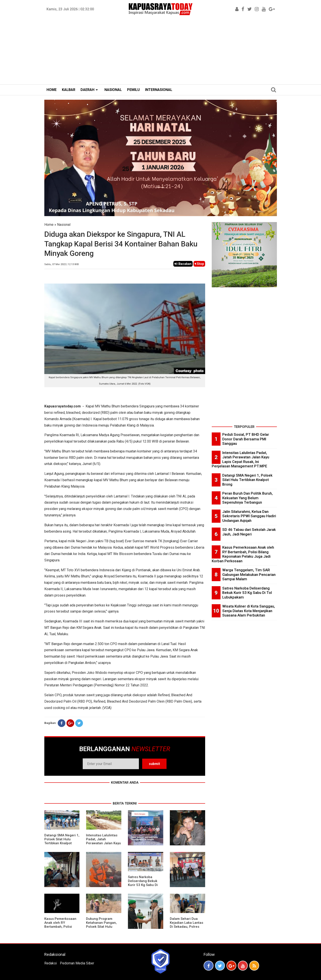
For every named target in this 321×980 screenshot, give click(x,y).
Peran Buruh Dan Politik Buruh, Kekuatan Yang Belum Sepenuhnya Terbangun (247, 498)
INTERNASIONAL (159, 90)
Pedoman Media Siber (77, 963)
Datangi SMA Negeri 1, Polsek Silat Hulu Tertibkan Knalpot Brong (62, 841)
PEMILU (133, 90)
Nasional (64, 225)
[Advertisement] (161, 51)
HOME (52, 90)
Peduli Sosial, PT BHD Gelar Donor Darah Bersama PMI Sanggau (246, 439)
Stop (199, 264)
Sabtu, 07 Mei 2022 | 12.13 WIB (62, 264)
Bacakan (183, 264)
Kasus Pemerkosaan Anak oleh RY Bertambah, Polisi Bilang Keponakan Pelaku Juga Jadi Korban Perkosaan (60, 929)
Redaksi (51, 963)
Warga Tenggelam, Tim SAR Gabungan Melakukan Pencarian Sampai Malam (249, 574)
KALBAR (69, 90)
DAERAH (87, 90)
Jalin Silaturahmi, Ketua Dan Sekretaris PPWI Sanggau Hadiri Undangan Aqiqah (249, 516)
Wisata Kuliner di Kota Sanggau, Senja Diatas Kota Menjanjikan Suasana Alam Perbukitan (249, 611)
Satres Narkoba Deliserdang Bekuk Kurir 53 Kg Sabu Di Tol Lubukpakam (143, 883)
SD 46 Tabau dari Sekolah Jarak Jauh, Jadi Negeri (249, 532)
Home (49, 225)
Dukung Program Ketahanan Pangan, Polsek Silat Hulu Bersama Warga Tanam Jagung (101, 927)
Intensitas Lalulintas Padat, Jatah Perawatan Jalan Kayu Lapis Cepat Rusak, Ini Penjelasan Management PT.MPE (103, 845)
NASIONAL (113, 90)
